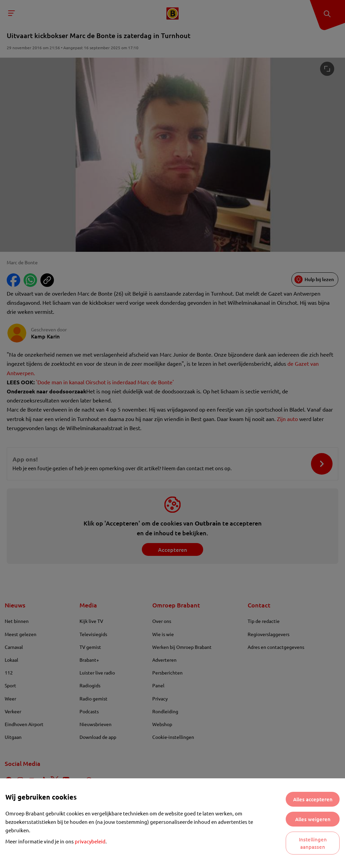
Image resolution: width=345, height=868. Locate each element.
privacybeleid (90, 841)
